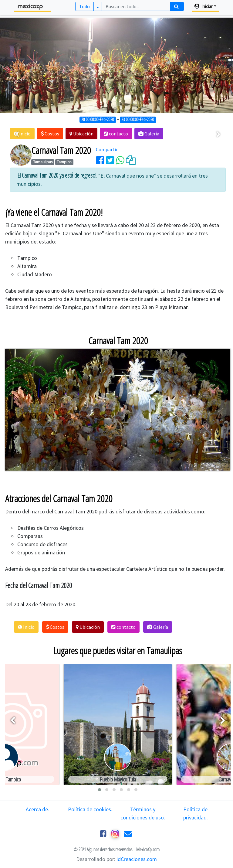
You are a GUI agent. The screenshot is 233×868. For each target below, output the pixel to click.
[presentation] (17, 134)
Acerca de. (37, 809)
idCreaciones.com (137, 859)
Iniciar (204, 6)
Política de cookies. (90, 809)
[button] (50, 134)
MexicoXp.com (147, 849)
